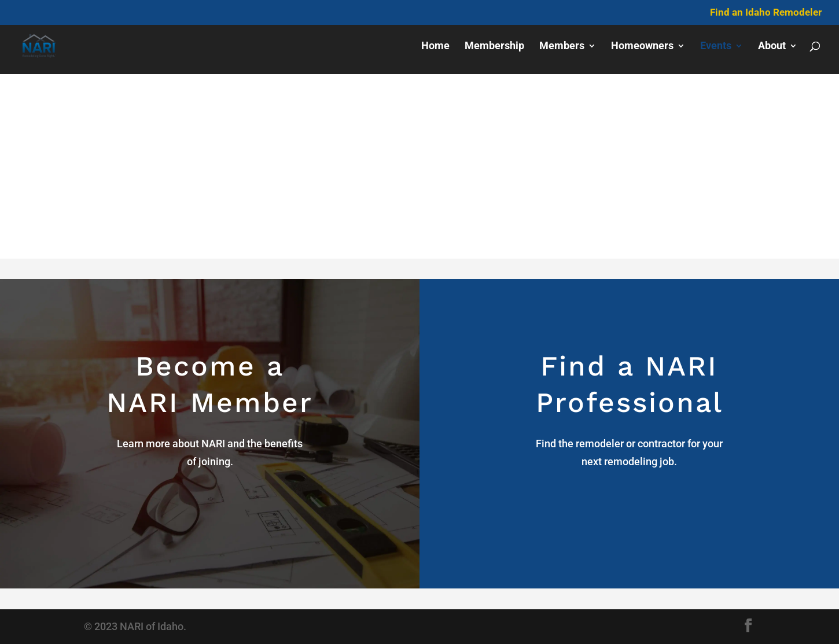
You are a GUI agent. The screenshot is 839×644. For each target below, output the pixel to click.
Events (716, 47)
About (772, 47)
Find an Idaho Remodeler (766, 13)
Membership (494, 47)
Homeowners (642, 47)
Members (562, 47)
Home (435, 47)
